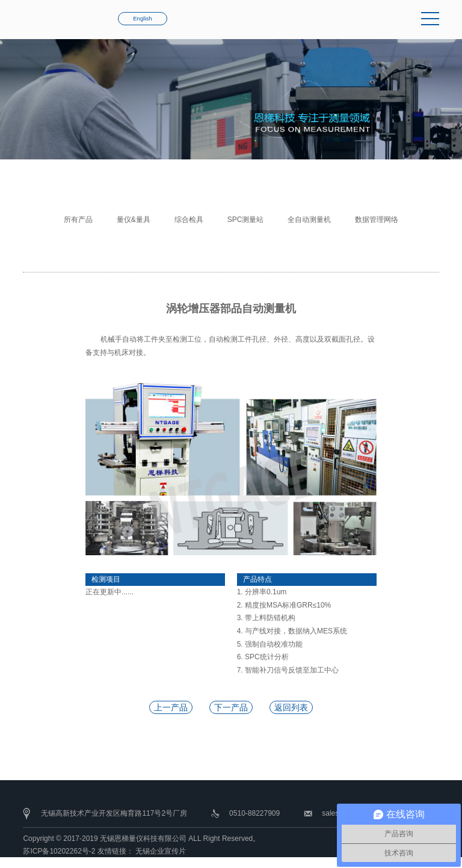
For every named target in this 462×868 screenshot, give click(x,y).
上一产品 (171, 707)
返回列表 (291, 707)
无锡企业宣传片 (161, 851)
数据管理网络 (377, 220)
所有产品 (78, 220)
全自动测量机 (309, 220)
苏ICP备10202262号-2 (59, 851)
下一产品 (231, 707)
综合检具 (189, 220)
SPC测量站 (246, 220)
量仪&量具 (134, 220)
